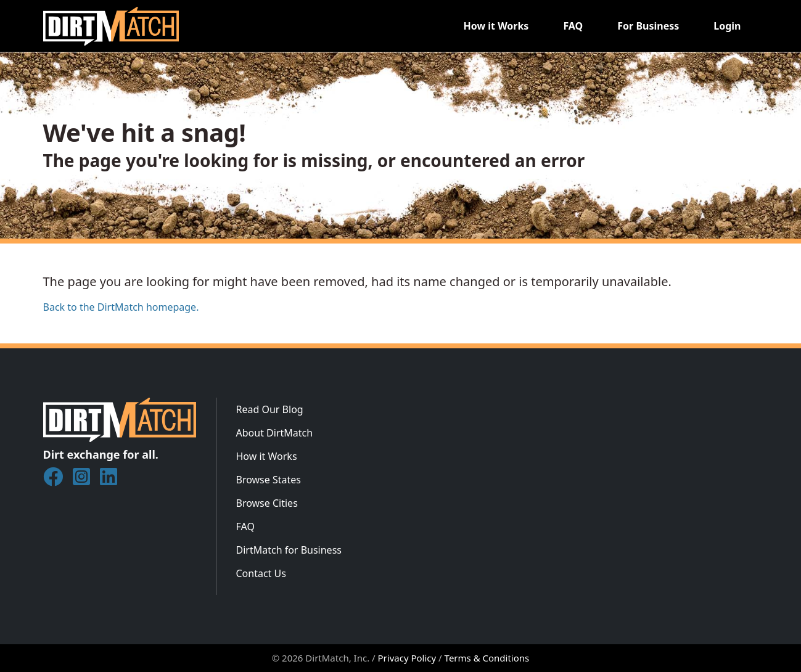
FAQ (573, 26)
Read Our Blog (270, 409)
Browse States (269, 480)
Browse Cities (267, 503)
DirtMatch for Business (289, 550)
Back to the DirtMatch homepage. (121, 307)
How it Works (496, 26)
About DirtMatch (275, 433)
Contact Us (261, 573)
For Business (648, 26)
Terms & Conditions (487, 658)
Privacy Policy (407, 658)
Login (727, 26)
